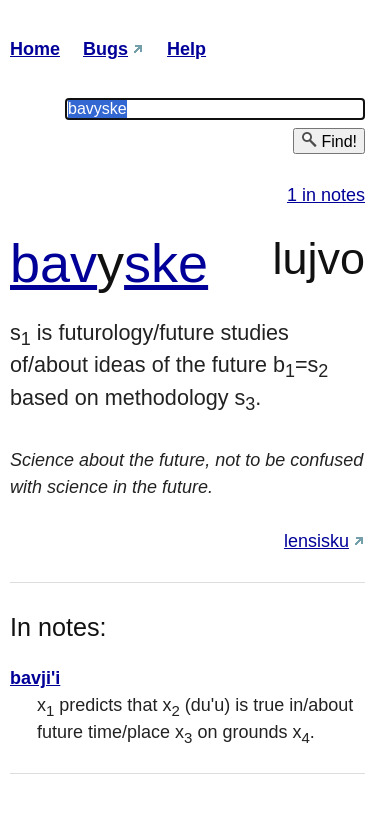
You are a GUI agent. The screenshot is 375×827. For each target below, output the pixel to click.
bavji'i (35, 678)
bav (53, 263)
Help (186, 49)
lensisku (316, 541)
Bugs (105, 49)
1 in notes (326, 195)
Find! (329, 140)
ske (166, 263)
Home (35, 49)
